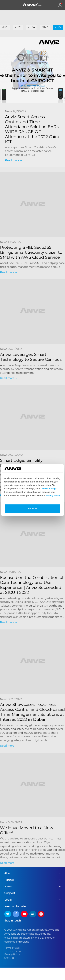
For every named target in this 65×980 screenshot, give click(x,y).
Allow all (33, 508)
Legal (8, 900)
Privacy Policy (53, 495)
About (8, 873)
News (8, 886)
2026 (5, 27)
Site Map (9, 958)
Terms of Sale (12, 948)
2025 (18, 27)
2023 (45, 27)
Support (10, 893)
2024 (31, 27)
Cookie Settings (49, 489)
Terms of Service (14, 951)
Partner (9, 880)
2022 (58, 27)
